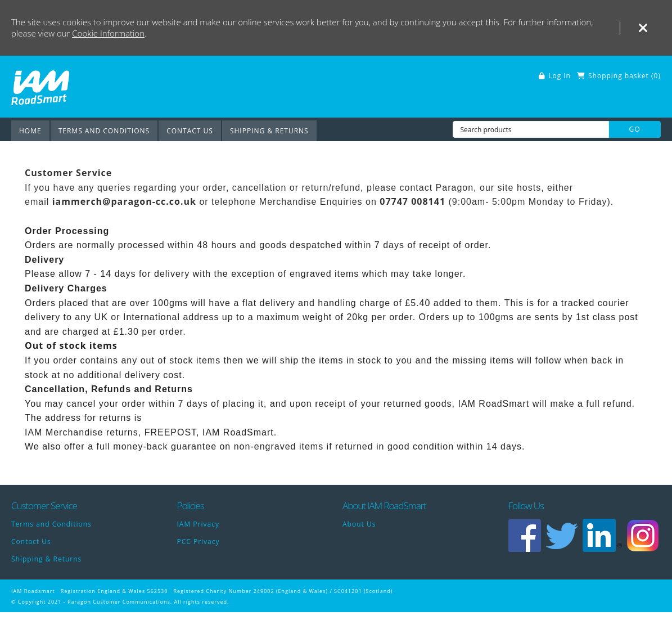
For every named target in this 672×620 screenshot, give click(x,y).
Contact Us (190, 131)
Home (30, 131)
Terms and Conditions (104, 131)
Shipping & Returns (269, 131)
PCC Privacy (199, 542)
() (656, 76)
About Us (359, 524)
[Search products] (531, 129)
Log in (560, 76)
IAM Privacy (198, 524)
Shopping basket (619, 76)
